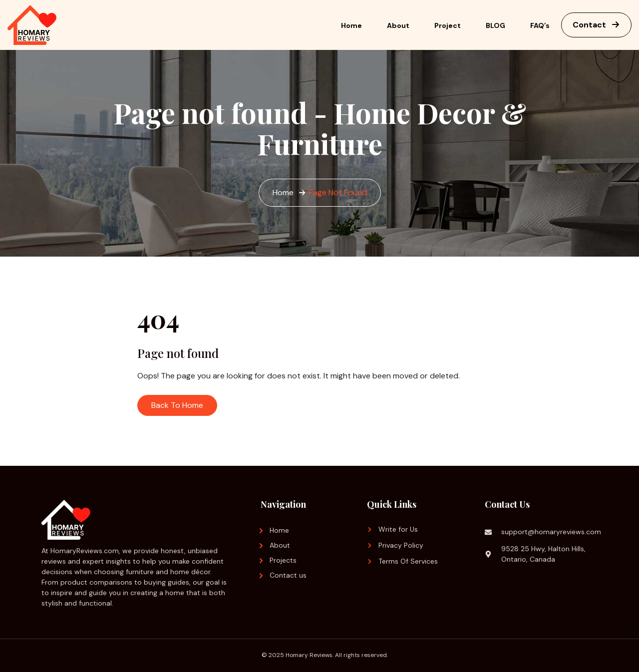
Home (351, 25)
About (398, 25)
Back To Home (177, 405)
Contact (596, 25)
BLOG (495, 25)
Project (448, 25)
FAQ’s (540, 25)
